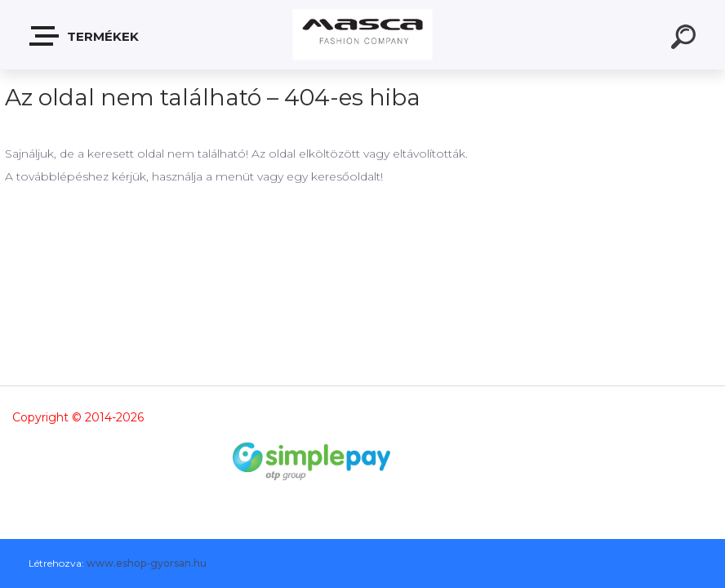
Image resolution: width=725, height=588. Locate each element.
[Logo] (363, 35)
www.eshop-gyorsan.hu (147, 563)
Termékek (85, 36)
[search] (686, 39)
